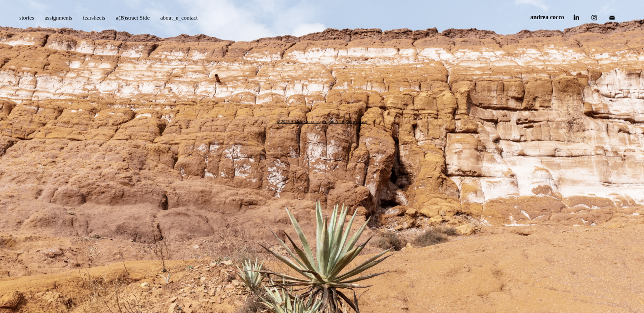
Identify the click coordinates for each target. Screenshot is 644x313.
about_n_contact (179, 18)
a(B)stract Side (133, 18)
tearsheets (94, 18)
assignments (59, 18)
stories (27, 18)
